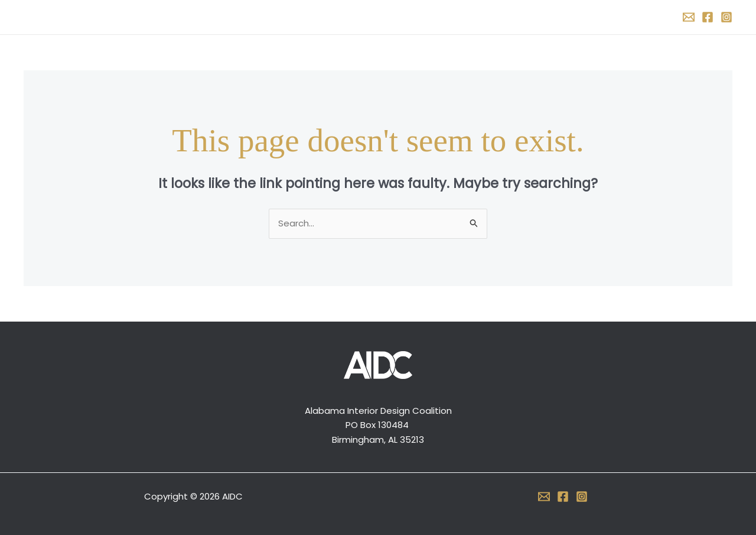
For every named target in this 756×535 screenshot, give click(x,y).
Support (395, 17)
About (346, 17)
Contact (449, 17)
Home (302, 17)
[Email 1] (689, 17)
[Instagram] (726, 17)
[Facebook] (708, 17)
